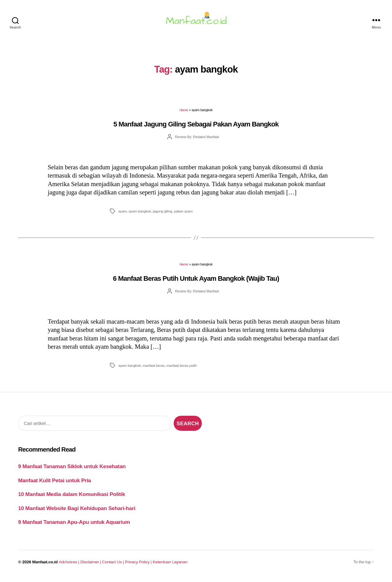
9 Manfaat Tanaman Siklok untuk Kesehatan (72, 470)
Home (184, 114)
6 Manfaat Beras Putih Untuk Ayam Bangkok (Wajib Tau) (196, 282)
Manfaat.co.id (45, 566)
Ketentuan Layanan (170, 566)
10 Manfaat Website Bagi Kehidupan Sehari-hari (77, 512)
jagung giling (162, 215)
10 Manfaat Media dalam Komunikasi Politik (72, 498)
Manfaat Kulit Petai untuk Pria (55, 484)
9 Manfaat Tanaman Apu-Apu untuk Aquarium (74, 526)
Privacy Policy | (139, 566)
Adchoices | (70, 566)
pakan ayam (183, 215)
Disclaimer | (91, 566)
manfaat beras (154, 369)
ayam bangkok (140, 215)
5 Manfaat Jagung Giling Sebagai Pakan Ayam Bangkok (196, 128)
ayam (123, 215)
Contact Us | (113, 566)
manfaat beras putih (181, 369)
